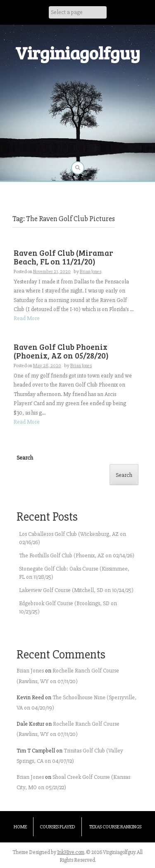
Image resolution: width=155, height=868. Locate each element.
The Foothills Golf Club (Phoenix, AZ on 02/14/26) (77, 555)
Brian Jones (91, 272)
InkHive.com (71, 852)
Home (20, 827)
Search (25, 458)
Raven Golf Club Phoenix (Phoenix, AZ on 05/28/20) (61, 351)
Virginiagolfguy (78, 53)
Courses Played (57, 827)
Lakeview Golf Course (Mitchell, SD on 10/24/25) (76, 590)
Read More (27, 318)
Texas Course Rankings (115, 827)
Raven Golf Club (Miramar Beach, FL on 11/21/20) (63, 257)
